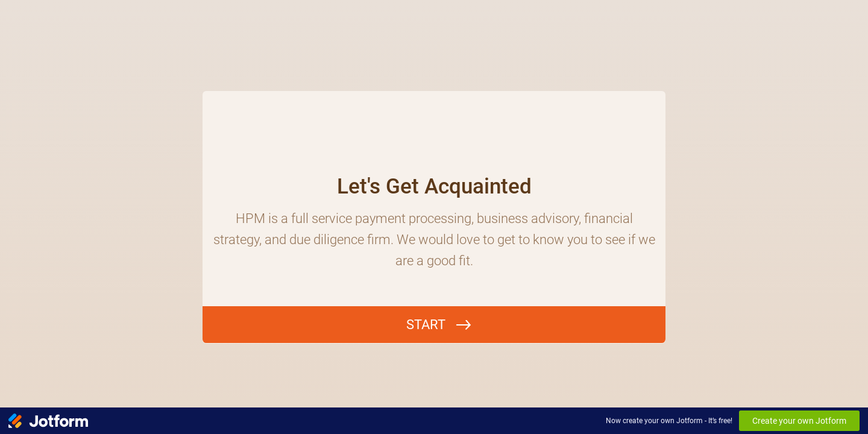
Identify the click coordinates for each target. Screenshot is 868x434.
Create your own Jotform (799, 421)
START (426, 325)
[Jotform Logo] (48, 421)
